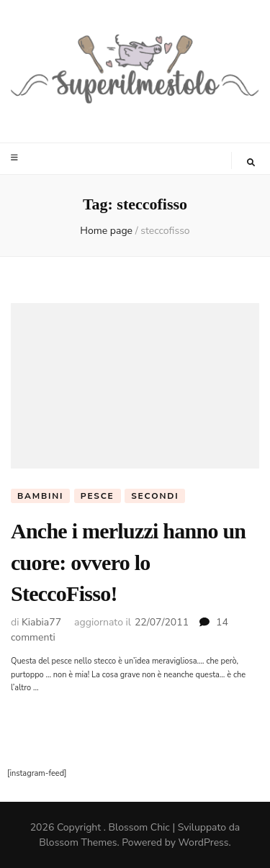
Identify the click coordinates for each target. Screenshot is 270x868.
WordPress (204, 842)
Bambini (40, 496)
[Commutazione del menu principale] (16, 158)
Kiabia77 (41, 622)
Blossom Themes (78, 842)
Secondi (155, 496)
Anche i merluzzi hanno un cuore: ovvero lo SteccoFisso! (128, 562)
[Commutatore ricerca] (251, 163)
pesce (98, 496)
